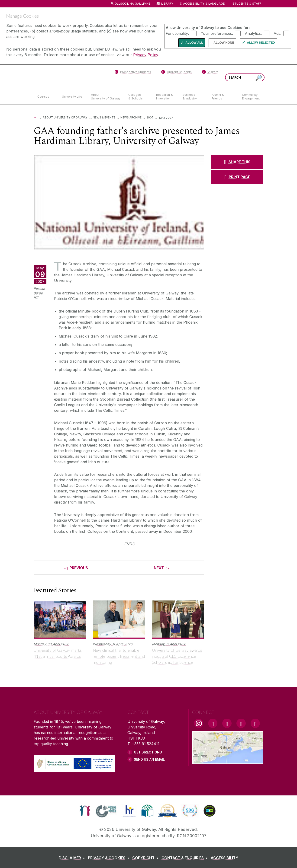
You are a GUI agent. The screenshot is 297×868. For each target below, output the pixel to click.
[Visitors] (210, 73)
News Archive (131, 117)
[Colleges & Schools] (139, 97)
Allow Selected (261, 43)
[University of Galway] (67, 77)
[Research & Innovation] (166, 97)
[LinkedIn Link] (241, 723)
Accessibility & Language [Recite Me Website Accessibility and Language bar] (202, 4)
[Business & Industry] (193, 97)
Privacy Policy (146, 55)
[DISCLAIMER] (73, 858)
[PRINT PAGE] (237, 177)
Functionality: (177, 33)
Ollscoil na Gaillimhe (132, 4)
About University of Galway (65, 117)
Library (167, 4)
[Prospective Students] (133, 73)
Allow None (224, 43)
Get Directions (148, 752)
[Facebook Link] (213, 723)
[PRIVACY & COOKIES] (110, 858)
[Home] (35, 117)
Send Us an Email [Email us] (149, 759)
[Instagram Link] (199, 723)
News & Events (104, 117)
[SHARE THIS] (237, 162)
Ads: (277, 33)
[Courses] (46, 97)
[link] (85, 811)
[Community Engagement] (251, 97)
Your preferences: (217, 33)
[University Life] (73, 97)
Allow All (194, 43)
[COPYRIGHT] (146, 858)
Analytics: (253, 33)
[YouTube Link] (227, 723)
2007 (150, 117)
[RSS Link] (255, 723)
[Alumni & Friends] (223, 97)
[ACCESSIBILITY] (224, 858)
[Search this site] (259, 78)
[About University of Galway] (106, 97)
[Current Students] (177, 73)
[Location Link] (228, 761)
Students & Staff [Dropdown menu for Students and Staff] (247, 4)
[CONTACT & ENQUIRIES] (186, 858)
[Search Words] (245, 77)
